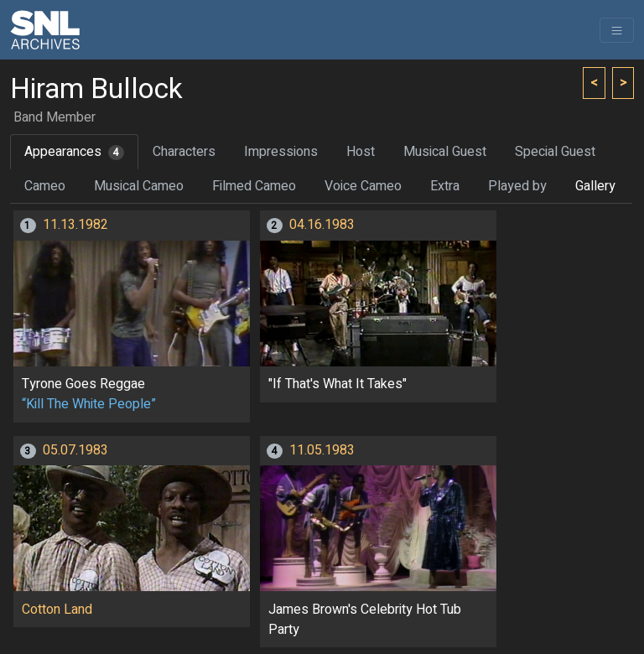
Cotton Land (57, 610)
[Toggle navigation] (617, 30)
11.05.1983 (322, 450)
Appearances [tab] (74, 152)
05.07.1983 (75, 450)
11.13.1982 (75, 225)
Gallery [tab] (595, 186)
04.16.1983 (322, 225)
